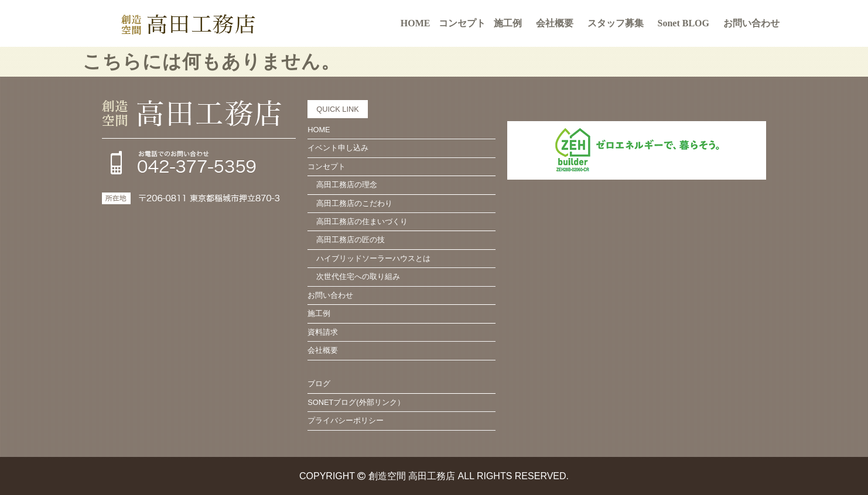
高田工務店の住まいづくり (362, 221)
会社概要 (555, 23)
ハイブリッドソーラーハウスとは (373, 258)
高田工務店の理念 (347, 185)
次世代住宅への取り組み (358, 276)
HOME (416, 23)
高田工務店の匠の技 (351, 240)
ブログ (319, 384)
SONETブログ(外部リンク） (356, 402)
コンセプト (327, 166)
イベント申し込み (338, 148)
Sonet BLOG (684, 23)
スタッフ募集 (616, 23)
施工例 (508, 23)
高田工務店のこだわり (354, 203)
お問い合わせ (751, 23)
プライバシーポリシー (346, 420)
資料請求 (323, 332)
